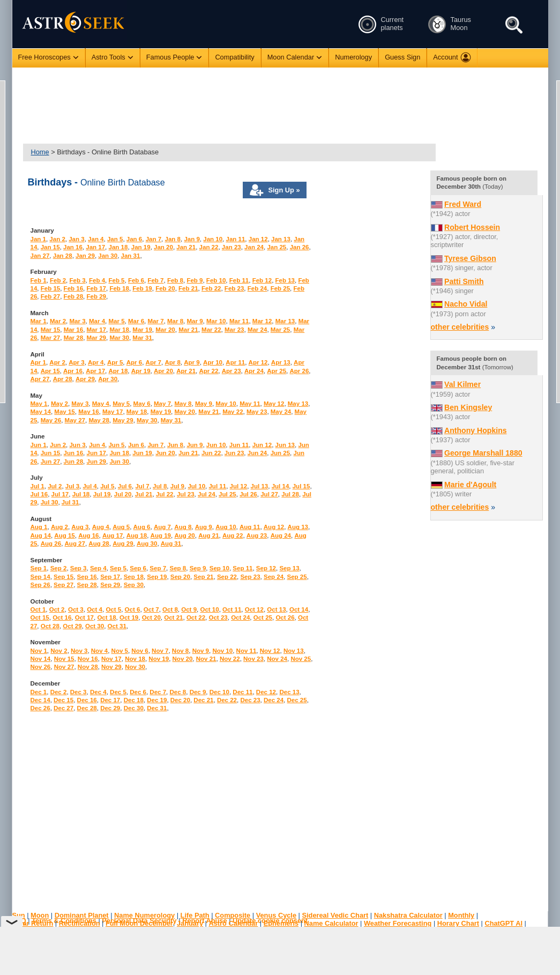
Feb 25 (280, 288)
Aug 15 (64, 535)
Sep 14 (40, 577)
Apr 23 (232, 371)
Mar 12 (262, 321)
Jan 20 (163, 247)
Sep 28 (87, 585)
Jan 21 (186, 247)
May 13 (298, 404)
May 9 (204, 404)
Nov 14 (41, 659)
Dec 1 (39, 692)
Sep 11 (242, 568)
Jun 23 (234, 453)
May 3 (80, 404)
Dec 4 (98, 692)
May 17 (113, 412)
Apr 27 (40, 379)
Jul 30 (50, 502)
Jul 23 (186, 494)
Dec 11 (242, 692)
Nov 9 (201, 651)
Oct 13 (276, 609)
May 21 (208, 412)
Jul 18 (81, 494)
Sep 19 (157, 577)
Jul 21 (144, 494)
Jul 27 (269, 494)
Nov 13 (294, 651)
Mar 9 (195, 321)
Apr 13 (281, 362)
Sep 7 (158, 568)
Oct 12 (254, 609)
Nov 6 (140, 651)
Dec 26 (40, 708)
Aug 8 (183, 527)
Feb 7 (155, 280)
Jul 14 (281, 486)
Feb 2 (58, 280)
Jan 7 (154, 239)
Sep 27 (64, 585)
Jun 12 (262, 445)
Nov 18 (135, 659)
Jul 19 (102, 494)
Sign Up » (274, 190)
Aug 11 (250, 527)
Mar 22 (211, 330)
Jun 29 (96, 462)
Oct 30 (95, 626)
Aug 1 (39, 527)
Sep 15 (64, 577)
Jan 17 (95, 247)
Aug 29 (123, 544)
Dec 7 (158, 692)
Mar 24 (257, 330)
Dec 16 (87, 700)
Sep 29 (110, 585)
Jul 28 (290, 494)
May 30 (147, 420)
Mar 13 (285, 321)
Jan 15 (50, 247)
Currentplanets (393, 24)
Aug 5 (121, 527)
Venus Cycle (276, 915)
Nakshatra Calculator (408, 915)
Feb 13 (285, 280)
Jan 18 (118, 247)
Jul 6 (125, 486)
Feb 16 (73, 288)
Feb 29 (96, 296)
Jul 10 (196, 486)
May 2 (59, 404)
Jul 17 (60, 494)
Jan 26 (300, 247)
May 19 (161, 412)
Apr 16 (73, 371)
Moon (40, 915)
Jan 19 (141, 247)
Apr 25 (277, 371)
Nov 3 (79, 651)
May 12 (274, 404)
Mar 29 (97, 338)
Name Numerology (144, 915)
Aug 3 (80, 527)
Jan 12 (258, 239)
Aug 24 (281, 535)
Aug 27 (75, 544)
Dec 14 (40, 700)
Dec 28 (87, 708)
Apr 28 (63, 379)
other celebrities (460, 327)
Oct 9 (189, 609)
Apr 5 (115, 362)
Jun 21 (188, 453)
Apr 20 (163, 371)
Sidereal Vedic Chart (335, 915)
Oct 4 (95, 609)
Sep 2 (59, 568)
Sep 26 (40, 585)
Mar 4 (97, 321)
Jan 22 (209, 247)
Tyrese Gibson (470, 258)
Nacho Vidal (466, 304)
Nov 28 (88, 667)
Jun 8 (175, 445)
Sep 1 (39, 568)
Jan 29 (85, 256)
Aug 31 (171, 544)
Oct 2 (57, 609)
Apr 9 (192, 362)
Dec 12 (266, 692)
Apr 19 (141, 371)
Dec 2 (59, 692)
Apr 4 (96, 362)
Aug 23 (257, 535)
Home (40, 152)
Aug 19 (161, 535)
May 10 (226, 404)
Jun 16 (73, 453)
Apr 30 (108, 379)
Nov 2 (59, 651)
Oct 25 (263, 617)
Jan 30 (108, 256)
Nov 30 (135, 667)
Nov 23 (253, 659)
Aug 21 (208, 535)
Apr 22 (208, 371)
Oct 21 (173, 617)
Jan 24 (254, 247)
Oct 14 (299, 609)
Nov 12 (270, 651)
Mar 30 (119, 338)
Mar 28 (74, 338)
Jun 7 (155, 445)
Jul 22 (165, 494)
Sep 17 (110, 577)
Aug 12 (274, 527)
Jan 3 (76, 239)
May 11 (250, 404)
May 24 (281, 412)
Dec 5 (118, 692)
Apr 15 (50, 371)
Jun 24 (257, 453)
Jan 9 (192, 239)
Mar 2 (58, 321)
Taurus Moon (465, 24)
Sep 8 (178, 568)
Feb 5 (116, 280)
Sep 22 (227, 577)
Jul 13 (260, 486)
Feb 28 (73, 296)
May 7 (162, 404)
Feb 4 (97, 280)
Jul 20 (123, 494)
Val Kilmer (462, 384)
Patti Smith (464, 281)
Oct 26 (285, 617)
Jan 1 (38, 239)
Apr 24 (254, 371)
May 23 (257, 412)
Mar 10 (216, 321)
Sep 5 (118, 568)
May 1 (39, 404)
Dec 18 (134, 700)
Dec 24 (274, 700)
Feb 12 (262, 280)
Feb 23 (234, 288)
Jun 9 (195, 445)
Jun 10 (216, 445)
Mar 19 (142, 330)
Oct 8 (170, 609)
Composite (233, 915)
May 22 (233, 412)
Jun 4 (97, 445)
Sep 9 (198, 568)
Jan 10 (213, 239)
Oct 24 (240, 617)
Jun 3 (77, 445)
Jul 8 (160, 486)
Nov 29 (111, 667)
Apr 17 (95, 371)
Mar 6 (136, 321)
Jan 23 (232, 247)
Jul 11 (217, 486)
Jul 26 (248, 494)
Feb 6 (136, 280)
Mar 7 (156, 321)
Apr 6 (134, 362)
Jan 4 (96, 239)
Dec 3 (79, 692)
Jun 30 (119, 462)
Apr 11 (235, 362)
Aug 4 (101, 527)
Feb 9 (195, 280)
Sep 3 (79, 568)
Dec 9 (198, 692)
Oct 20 (151, 617)
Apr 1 (38, 362)
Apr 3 (76, 362)
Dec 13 (289, 692)
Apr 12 (258, 362)
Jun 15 (50, 453)
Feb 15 (50, 288)
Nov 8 (180, 651)
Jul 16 (39, 494)
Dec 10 (219, 692)
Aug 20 (184, 535)
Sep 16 (87, 577)
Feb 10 (216, 280)
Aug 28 (99, 544)
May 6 (142, 404)
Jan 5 (115, 239)
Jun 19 (142, 453)
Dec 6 (138, 692)
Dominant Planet (82, 915)
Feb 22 (211, 288)
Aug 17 (113, 535)
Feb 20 (165, 288)
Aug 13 (298, 527)
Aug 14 (41, 535)
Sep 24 (274, 577)
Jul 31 (70, 502)
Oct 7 (151, 609)
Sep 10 (219, 568)
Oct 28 (50, 626)
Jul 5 (107, 486)
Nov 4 (99, 651)
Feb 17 (96, 288)
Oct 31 (117, 626)
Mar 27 (51, 338)
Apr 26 (299, 371)
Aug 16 (88, 535)
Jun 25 (280, 453)
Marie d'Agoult (470, 485)
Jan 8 (173, 239)
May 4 (101, 404)
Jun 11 (239, 445)
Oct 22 (196, 617)
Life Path (195, 915)
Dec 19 (157, 700)
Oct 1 (38, 609)
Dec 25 (297, 700)
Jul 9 (177, 486)
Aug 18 (137, 535)
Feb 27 (50, 296)
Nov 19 (159, 659)
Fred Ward (463, 204)
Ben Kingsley (468, 407)
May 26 (51, 420)
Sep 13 (289, 568)
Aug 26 (51, 544)
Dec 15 (64, 700)
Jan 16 (73, 247)
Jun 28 (73, 462)
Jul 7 (142, 486)
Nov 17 (111, 659)
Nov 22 (230, 659)
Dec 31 (157, 708)
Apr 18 (118, 371)
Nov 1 (39, 651)
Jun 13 (285, 445)
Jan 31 (131, 256)
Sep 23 (250, 577)
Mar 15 (51, 330)
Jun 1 (39, 445)
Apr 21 (186, 371)
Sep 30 (134, 585)
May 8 (183, 404)
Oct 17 (84, 617)
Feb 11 (239, 280)
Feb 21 (188, 288)
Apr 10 (213, 362)
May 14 (41, 412)
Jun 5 (116, 445)
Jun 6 (136, 445)
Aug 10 (226, 527)
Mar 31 (142, 338)
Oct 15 (40, 617)
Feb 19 (142, 288)
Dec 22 (227, 700)
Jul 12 (239, 486)
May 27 (75, 420)
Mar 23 (234, 330)
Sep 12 (266, 568)
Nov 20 (183, 659)
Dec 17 (110, 700)
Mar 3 (78, 321)
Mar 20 (165, 330)
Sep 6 (138, 568)
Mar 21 (188, 330)
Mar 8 (175, 321)
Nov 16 (88, 659)
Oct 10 (209, 609)
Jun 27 (50, 462)
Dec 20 (180, 700)
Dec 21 (203, 700)
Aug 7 (162, 527)
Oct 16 (62, 617)
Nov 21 (206, 659)
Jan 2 (57, 239)
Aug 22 (233, 535)
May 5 (121, 404)
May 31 (171, 420)
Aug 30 (147, 544)
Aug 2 (59, 527)
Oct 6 (133, 609)
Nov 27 (64, 667)
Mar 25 (281, 330)
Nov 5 (120, 651)
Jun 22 (211, 453)
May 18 (137, 412)
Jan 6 (134, 239)
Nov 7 (160, 651)
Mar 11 (239, 321)
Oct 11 (232, 609)
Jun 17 (96, 453)
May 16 (88, 412)
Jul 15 (301, 486)
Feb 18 (119, 288)
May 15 (64, 412)
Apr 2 (57, 362)
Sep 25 (297, 577)
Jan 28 (63, 256)
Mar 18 (119, 330)
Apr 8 (172, 362)
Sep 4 (98, 568)
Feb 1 (39, 280)
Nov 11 (247, 651)
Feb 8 (175, 280)
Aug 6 (142, 527)
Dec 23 (250, 700)
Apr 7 (154, 362)
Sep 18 (134, 577)
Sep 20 (180, 577)
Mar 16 (74, 330)
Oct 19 (129, 617)
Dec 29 (110, 708)
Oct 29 (72, 626)
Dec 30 (134, 708)
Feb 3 (77, 280)
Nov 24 (277, 659)
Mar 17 (97, 330)
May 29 (123, 420)
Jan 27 (40, 256)
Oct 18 (106, 617)
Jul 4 (89, 486)
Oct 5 (113, 609)
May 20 (184, 412)
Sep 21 (203, 577)
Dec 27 (64, 708)
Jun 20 (165, 453)
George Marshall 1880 (483, 453)
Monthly (461, 915)
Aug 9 (204, 527)
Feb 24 (257, 288)
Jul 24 (207, 494)
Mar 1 (39, 321)
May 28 (99, 420)
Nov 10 (222, 651)
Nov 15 (64, 659)
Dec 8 (178, 692)
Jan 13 (281, 239)
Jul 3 (72, 486)
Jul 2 (55, 486)
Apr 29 (85, 379)
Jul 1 (38, 486)
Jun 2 (58, 445)
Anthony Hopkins (476, 430)
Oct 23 (218, 617)
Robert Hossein (472, 227)
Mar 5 (117, 321)
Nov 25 (301, 659)
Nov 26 (41, 667)
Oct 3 (76, 609)
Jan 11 (236, 239)
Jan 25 (277, 247)
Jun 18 (119, 453)
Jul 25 (227, 494)
